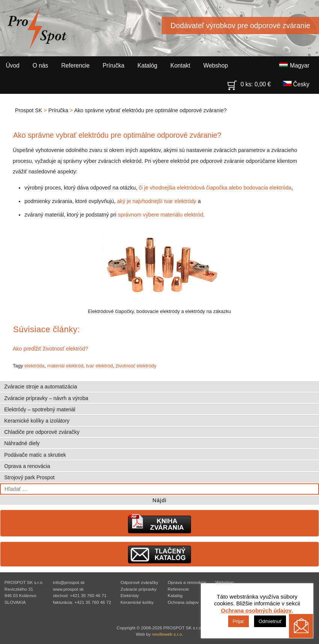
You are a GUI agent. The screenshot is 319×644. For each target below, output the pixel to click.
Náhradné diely (22, 443)
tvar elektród (99, 366)
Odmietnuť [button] (270, 621)
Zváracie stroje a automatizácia (41, 387)
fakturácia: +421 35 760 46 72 (82, 602)
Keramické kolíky (137, 602)
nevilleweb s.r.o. (168, 634)
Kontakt (180, 65)
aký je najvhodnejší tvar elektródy (157, 201)
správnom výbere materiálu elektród (160, 215)
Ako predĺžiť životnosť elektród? (50, 349)
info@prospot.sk (69, 582)
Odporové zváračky (139, 582)
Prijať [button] (238, 621)
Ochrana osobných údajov (256, 610)
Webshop (216, 65)
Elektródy (130, 595)
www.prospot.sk (68, 589)
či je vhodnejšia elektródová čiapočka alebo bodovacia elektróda (215, 188)
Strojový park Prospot (29, 477)
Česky (296, 84)
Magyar (294, 65)
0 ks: (249, 83)
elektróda (34, 366)
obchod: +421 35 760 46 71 (80, 595)
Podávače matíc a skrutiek (35, 455)
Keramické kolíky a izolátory (37, 421)
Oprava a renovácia (27, 466)
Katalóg (147, 65)
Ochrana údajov (183, 602)
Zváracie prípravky (138, 589)
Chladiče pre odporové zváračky (42, 432)
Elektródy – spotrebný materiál (40, 409)
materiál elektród (65, 366)
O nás (41, 65)
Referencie (75, 65)
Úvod (13, 65)
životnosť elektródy (136, 366)
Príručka (113, 65)
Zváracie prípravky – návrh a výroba (46, 398)
